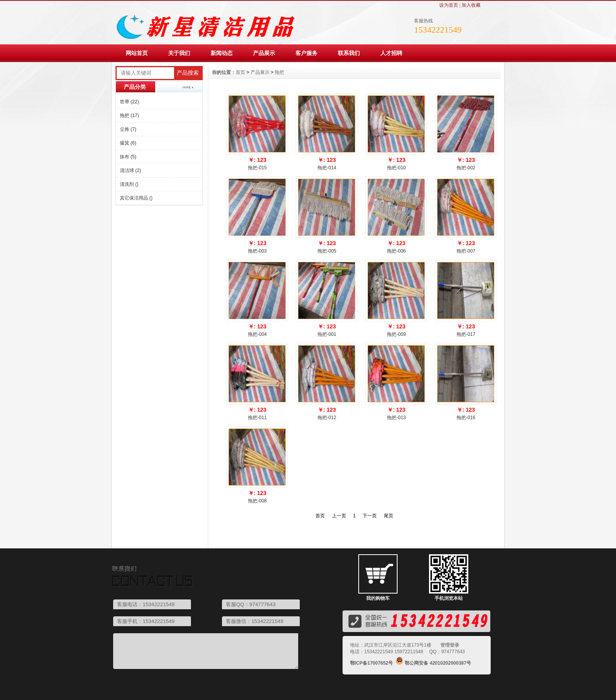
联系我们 (349, 53)
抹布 (128, 157)
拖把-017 (466, 334)
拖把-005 (327, 251)
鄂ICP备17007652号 (371, 663)
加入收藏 (471, 5)
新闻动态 (222, 53)
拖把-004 (257, 334)
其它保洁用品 (136, 198)
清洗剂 (129, 184)
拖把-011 (257, 418)
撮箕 (128, 143)
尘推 (128, 129)
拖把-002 (466, 168)
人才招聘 (391, 53)
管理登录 (450, 645)
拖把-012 (327, 418)
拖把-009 (396, 334)
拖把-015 (257, 168)
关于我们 (179, 53)
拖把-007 (466, 251)
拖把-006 (396, 251)
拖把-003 (257, 251)
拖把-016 (466, 418)
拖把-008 (257, 501)
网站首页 (137, 53)
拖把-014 (327, 168)
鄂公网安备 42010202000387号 (438, 663)
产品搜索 (188, 73)
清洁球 (130, 170)
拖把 (129, 115)
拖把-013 (396, 418)
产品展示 (264, 53)
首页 (240, 72)
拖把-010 (396, 168)
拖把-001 (327, 334)
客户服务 (306, 53)
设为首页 (449, 5)
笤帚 (129, 102)
